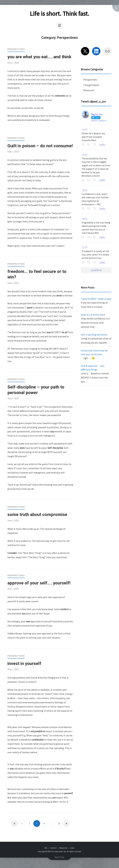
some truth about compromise (37, 515)
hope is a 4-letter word (93, 315)
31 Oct (85, 129)
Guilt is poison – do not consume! (40, 146)
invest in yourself (24, 663)
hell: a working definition (94, 335)
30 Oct (85, 154)
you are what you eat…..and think (39, 57)
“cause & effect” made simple (96, 299)
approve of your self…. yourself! (39, 583)
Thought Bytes (91, 85)
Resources (89, 90)
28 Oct (85, 218)
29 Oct (85, 190)
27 (59, 823)
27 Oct (85, 247)
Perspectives (16, 49)
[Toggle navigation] (59, 25)
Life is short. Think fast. (59, 14)
